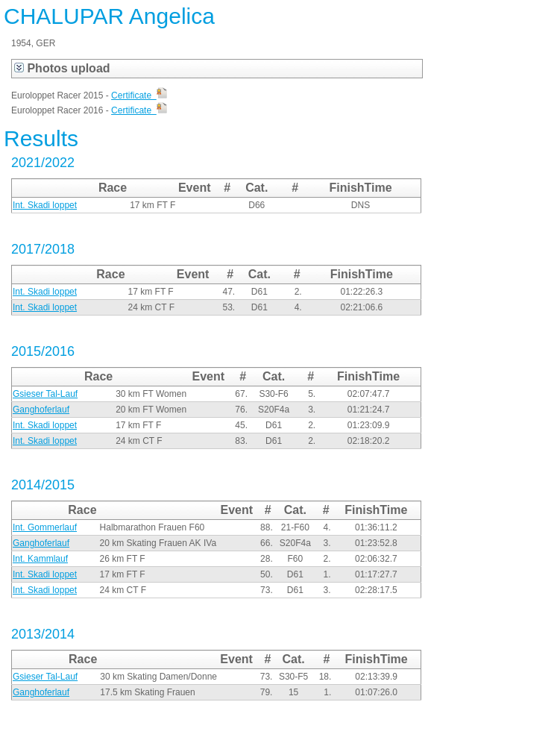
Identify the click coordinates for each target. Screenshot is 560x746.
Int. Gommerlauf (45, 527)
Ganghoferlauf (41, 410)
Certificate (139, 95)
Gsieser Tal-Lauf (45, 394)
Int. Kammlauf (40, 559)
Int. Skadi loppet (45, 205)
